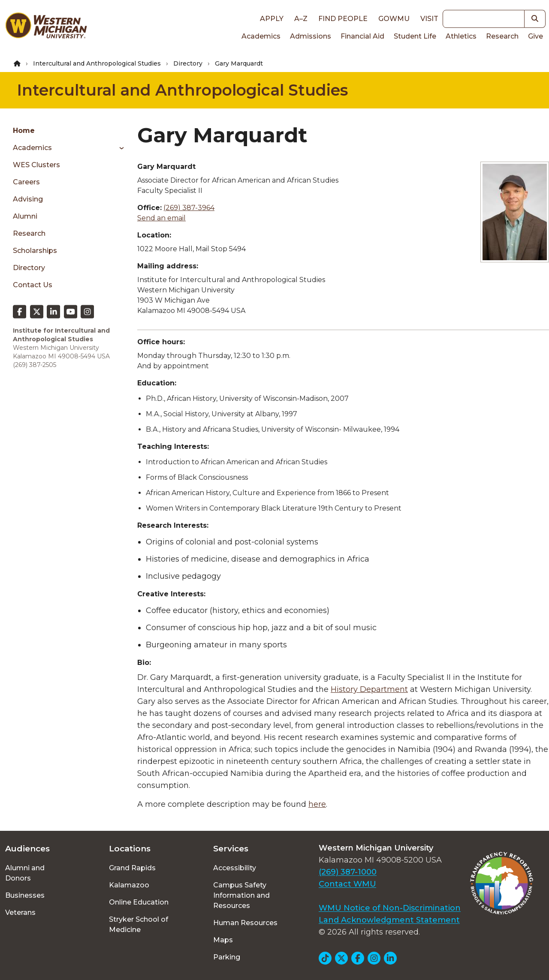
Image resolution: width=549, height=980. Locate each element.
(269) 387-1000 (348, 872)
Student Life (415, 36)
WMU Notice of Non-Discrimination (390, 908)
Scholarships (35, 251)
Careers (26, 182)
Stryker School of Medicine (139, 924)
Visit (429, 19)
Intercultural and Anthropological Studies (97, 63)
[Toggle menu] (119, 148)
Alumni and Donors (25, 873)
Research (502, 36)
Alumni (25, 216)
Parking (227, 957)
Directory (188, 63)
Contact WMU (347, 884)
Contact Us (33, 285)
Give (535, 36)
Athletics (461, 36)
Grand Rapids (132, 868)
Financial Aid (362, 36)
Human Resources (245, 923)
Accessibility (235, 868)
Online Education (139, 902)
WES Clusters (36, 165)
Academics (261, 36)
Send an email (161, 218)
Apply (272, 19)
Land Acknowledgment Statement (389, 920)
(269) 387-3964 (189, 208)
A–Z (301, 19)
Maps (223, 940)
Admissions (311, 36)
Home (24, 131)
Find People (343, 19)
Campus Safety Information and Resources (241, 895)
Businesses (25, 895)
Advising (28, 199)
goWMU (394, 19)
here (317, 804)
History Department (369, 689)
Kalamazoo (129, 885)
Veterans (20, 912)
